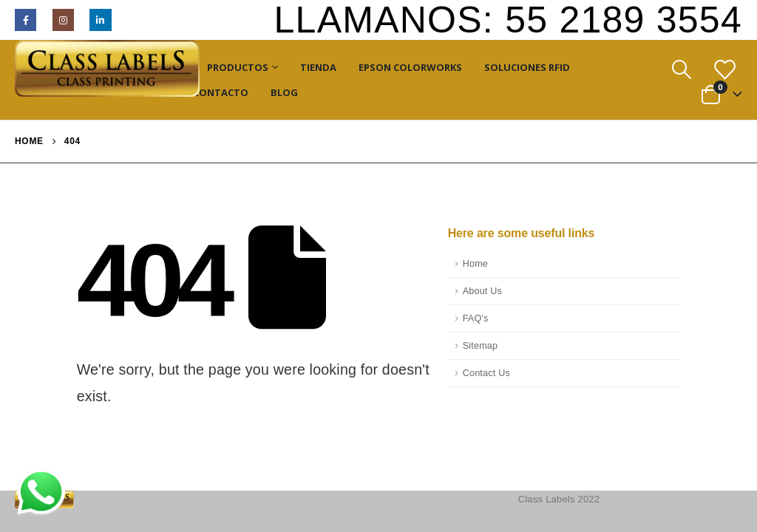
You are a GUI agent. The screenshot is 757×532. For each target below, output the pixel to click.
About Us (482, 291)
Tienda (318, 67)
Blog (284, 92)
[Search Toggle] (681, 70)
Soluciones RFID (527, 67)
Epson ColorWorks (410, 67)
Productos (238, 67)
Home (475, 264)
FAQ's (476, 318)
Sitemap (481, 346)
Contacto (221, 92)
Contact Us (486, 373)
